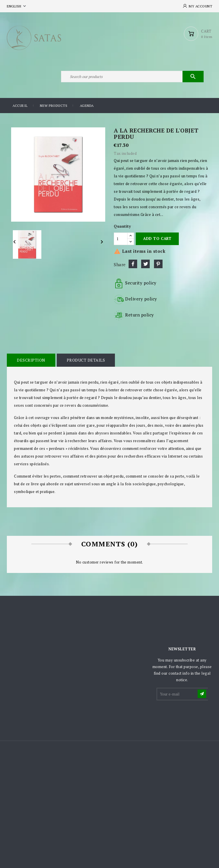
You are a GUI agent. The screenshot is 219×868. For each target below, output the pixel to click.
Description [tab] (31, 360)
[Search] (132, 77)
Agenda (87, 106)
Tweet (145, 264)
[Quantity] (121, 239)
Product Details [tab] (86, 360)
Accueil (20, 106)
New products (54, 106)
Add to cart (157, 238)
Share (133, 264)
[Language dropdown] (17, 6)
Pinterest (158, 264)
